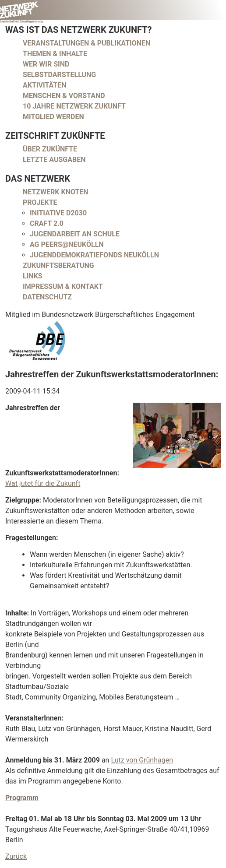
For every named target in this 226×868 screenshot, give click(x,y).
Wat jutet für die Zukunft (43, 483)
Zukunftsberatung (58, 265)
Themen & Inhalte (55, 54)
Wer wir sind (46, 64)
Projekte (40, 202)
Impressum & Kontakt (63, 286)
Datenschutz (47, 297)
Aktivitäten (45, 85)
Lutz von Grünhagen (142, 760)
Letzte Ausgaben (54, 160)
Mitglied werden (53, 117)
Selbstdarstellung (59, 75)
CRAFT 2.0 (47, 223)
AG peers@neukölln (67, 244)
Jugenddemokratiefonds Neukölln (94, 255)
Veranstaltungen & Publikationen (87, 43)
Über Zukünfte (50, 149)
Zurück (16, 856)
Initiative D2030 (58, 213)
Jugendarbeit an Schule (75, 234)
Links (33, 276)
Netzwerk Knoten (56, 192)
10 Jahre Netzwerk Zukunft (74, 106)
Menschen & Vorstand (64, 96)
